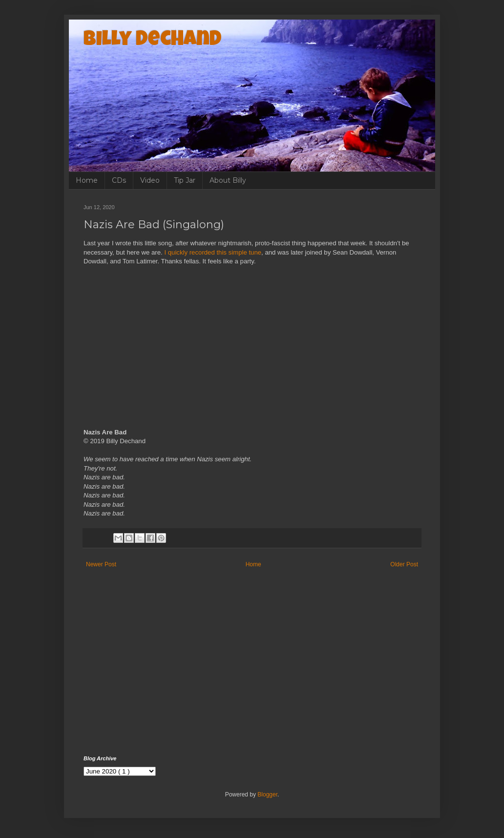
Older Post (404, 564)
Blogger (267, 795)
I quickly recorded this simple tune (213, 252)
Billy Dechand (153, 41)
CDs (119, 180)
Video (150, 180)
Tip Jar (185, 180)
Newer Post (101, 564)
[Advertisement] (252, 672)
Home (87, 180)
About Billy (228, 180)
